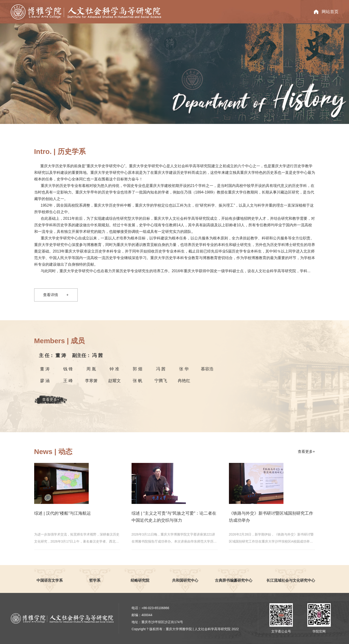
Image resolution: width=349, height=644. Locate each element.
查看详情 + (56, 295)
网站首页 (330, 12)
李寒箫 (91, 381)
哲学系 (95, 580)
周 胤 (91, 369)
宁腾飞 (161, 381)
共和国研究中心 (185, 580)
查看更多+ (51, 400)
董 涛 (53, 355)
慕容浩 (207, 369)
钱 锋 (68, 369)
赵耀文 (114, 381)
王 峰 (68, 381)
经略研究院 (140, 580)
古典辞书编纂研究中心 (234, 580)
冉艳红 (184, 381)
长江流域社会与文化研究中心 (291, 580)
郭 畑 (138, 369)
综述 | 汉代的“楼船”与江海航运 (63, 513)
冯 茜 (87, 355)
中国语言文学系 (50, 580)
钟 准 (114, 369)
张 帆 (138, 381)
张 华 (184, 369)
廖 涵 (45, 381)
